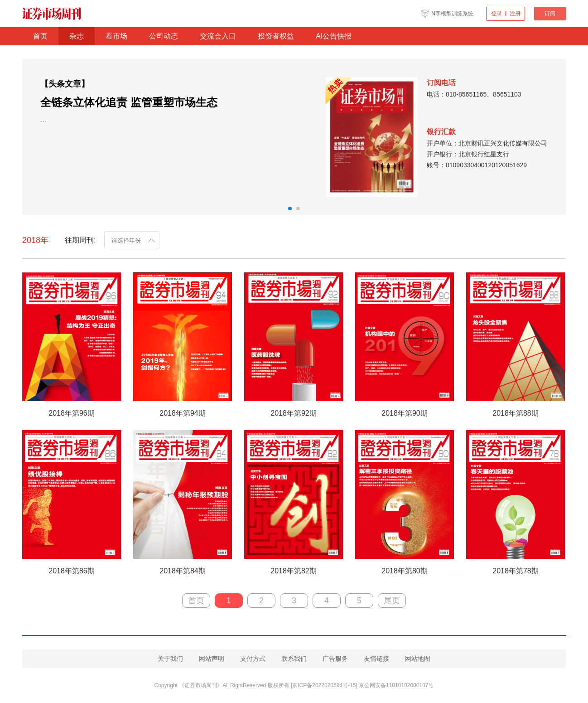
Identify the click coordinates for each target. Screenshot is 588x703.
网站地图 (418, 659)
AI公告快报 (334, 36)
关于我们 (170, 659)
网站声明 (212, 659)
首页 (40, 36)
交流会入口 (218, 36)
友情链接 (376, 659)
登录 (496, 14)
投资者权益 (276, 36)
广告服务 (335, 659)
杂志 (77, 36)
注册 (515, 14)
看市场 (116, 36)
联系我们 (294, 659)
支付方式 (253, 659)
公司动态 (164, 36)
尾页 (392, 601)
